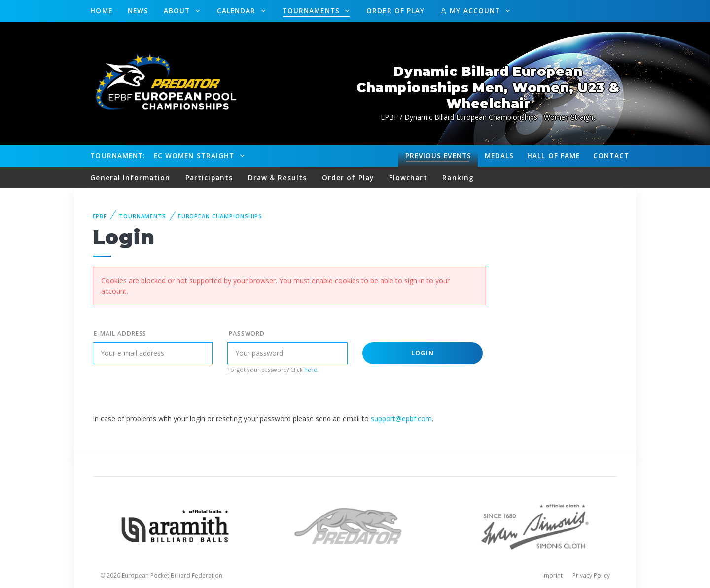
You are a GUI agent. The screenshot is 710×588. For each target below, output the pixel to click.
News (138, 11)
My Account (471, 11)
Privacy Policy (591, 575)
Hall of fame (553, 156)
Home (101, 11)
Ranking (458, 177)
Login (423, 353)
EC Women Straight (195, 156)
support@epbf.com (401, 419)
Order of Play (395, 11)
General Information (130, 177)
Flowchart (408, 177)
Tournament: (118, 156)
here (311, 370)
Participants (209, 177)
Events (438, 156)
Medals (499, 156)
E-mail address (120, 334)
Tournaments (312, 11)
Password (247, 334)
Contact (611, 156)
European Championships (220, 216)
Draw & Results (277, 177)
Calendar (238, 11)
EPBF (100, 216)
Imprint (552, 575)
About (178, 11)
